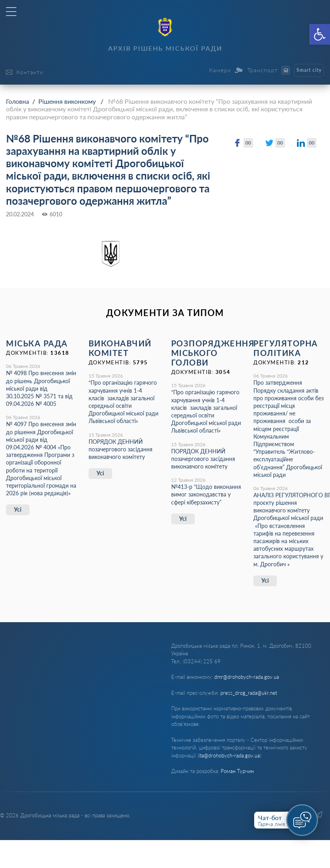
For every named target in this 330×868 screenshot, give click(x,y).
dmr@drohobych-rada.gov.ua (247, 677)
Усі (18, 509)
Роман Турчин (237, 771)
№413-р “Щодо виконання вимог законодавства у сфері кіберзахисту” (206, 494)
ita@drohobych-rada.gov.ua (229, 755)
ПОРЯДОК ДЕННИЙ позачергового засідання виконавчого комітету (121, 449)
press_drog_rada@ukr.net (249, 693)
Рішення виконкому (67, 101)
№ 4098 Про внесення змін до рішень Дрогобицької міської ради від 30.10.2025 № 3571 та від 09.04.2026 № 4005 (41, 388)
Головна (18, 101)
